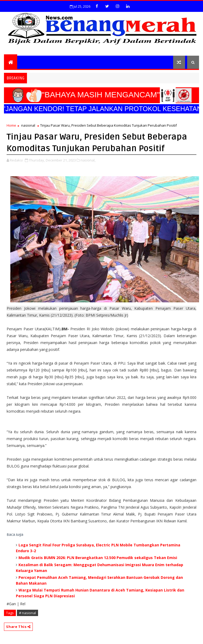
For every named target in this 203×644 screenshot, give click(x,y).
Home (11, 125)
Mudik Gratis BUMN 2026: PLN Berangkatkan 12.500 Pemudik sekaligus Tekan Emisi (98, 558)
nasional (28, 125)
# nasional (27, 613)
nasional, (88, 160)
